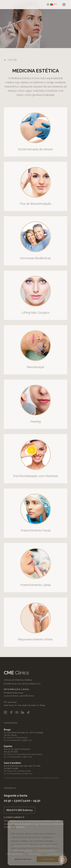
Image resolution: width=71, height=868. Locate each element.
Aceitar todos (48, 859)
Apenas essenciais (23, 859)
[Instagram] (5, 712)
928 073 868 (13, 768)
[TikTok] (28, 712)
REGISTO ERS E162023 (20, 810)
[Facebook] (11, 712)
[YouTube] (17, 712)
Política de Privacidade (38, 848)
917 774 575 (12, 735)
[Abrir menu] (64, 4)
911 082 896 (12, 752)
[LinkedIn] (23, 712)
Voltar (10, 60)
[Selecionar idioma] (52, 4)
